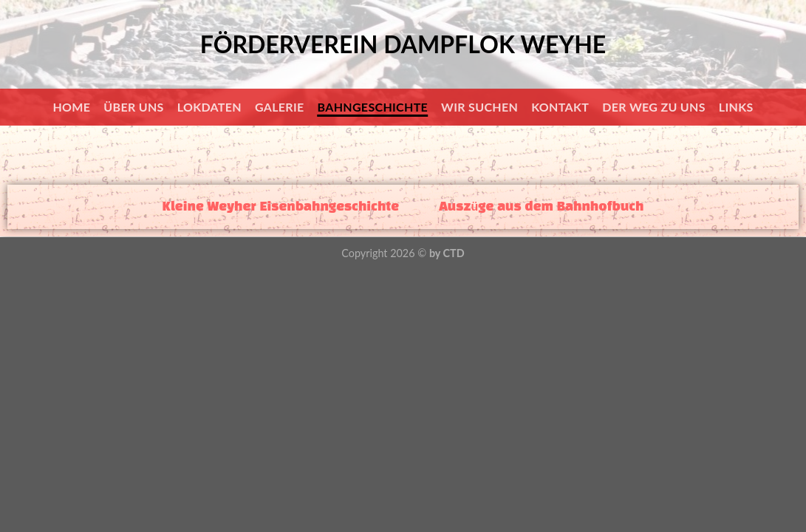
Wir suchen (479, 107)
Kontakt (560, 107)
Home (71, 107)
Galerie (280, 107)
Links (736, 107)
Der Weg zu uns (654, 107)
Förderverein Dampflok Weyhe (403, 44)
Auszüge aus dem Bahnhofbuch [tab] (541, 207)
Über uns (133, 107)
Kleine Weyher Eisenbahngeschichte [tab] (281, 207)
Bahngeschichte (373, 107)
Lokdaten (209, 107)
